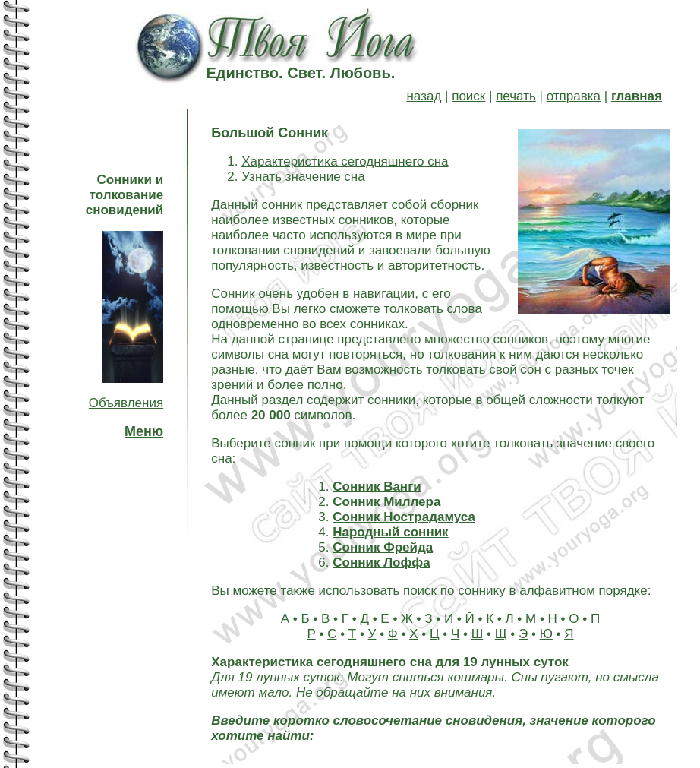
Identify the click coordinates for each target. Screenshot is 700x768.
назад (424, 96)
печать (516, 96)
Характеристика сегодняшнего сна (345, 161)
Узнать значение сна (303, 177)
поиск (468, 96)
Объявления (126, 403)
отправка (574, 96)
